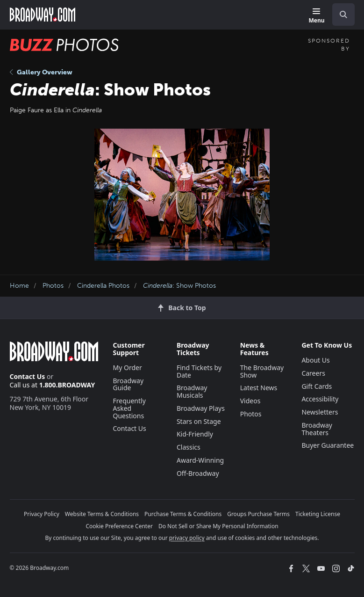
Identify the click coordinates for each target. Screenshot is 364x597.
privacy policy (187, 538)
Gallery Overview (41, 72)
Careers (313, 373)
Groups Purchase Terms (258, 514)
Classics (189, 447)
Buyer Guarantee (328, 445)
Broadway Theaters (317, 429)
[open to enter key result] (343, 15)
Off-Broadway (198, 473)
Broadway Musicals (192, 391)
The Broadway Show (262, 371)
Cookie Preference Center (119, 526)
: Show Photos (179, 286)
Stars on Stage (199, 421)
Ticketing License (318, 514)
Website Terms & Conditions (102, 514)
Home (19, 286)
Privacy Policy (42, 514)
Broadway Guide (128, 384)
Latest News (259, 388)
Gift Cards (317, 386)
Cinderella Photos (103, 286)
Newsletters (320, 412)
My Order (128, 368)
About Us (315, 360)
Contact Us (28, 376)
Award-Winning (200, 460)
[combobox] (340, 15)
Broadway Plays (201, 408)
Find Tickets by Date (199, 371)
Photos (53, 286)
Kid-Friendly (195, 434)
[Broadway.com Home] (43, 15)
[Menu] (316, 16)
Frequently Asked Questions (129, 408)
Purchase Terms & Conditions (183, 514)
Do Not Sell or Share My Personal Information (218, 526)
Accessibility (320, 399)
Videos (250, 401)
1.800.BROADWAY (67, 385)
